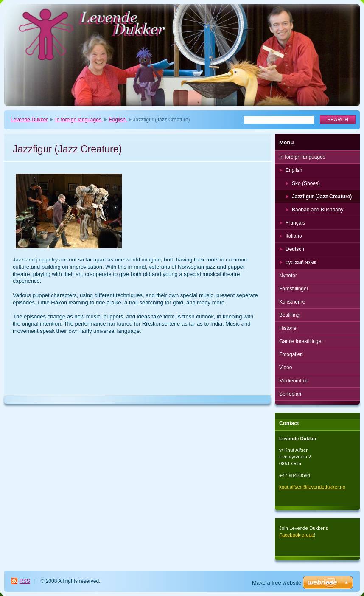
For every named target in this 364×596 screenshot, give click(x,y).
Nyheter (288, 276)
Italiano (294, 236)
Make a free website (277, 583)
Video (286, 368)
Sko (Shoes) (306, 183)
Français (295, 223)
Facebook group (297, 535)
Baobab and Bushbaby (318, 210)
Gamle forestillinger (301, 341)
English (118, 120)
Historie (288, 328)
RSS (25, 581)
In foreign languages (79, 120)
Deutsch (295, 249)
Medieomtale (294, 381)
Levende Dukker (29, 120)
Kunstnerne (292, 302)
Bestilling (289, 315)
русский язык (301, 262)
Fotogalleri (291, 354)
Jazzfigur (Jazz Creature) (322, 197)
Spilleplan (290, 394)
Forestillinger (294, 289)
